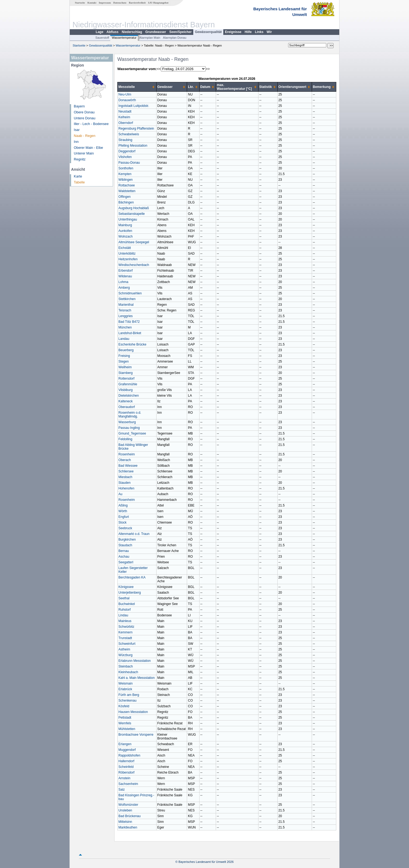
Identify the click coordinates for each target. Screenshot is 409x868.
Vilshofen (125, 157)
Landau (124, 339)
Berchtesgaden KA (132, 577)
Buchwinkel (127, 604)
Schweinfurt (127, 644)
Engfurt (124, 517)
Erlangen (125, 744)
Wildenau (125, 276)
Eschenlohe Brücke (132, 344)
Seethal (124, 598)
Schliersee (126, 471)
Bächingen (126, 202)
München (125, 327)
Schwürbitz (126, 627)
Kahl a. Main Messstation (137, 678)
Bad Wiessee (128, 466)
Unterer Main (84, 153)
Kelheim (124, 117)
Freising (124, 356)
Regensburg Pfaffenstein (136, 129)
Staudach (125, 545)
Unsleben (125, 810)
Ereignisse (233, 32)
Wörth (123, 511)
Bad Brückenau (129, 816)
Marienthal (126, 305)
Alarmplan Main (150, 38)
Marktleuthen (128, 827)
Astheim (124, 649)
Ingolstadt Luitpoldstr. (134, 106)
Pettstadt (125, 718)
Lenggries (126, 316)
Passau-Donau (129, 163)
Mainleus (125, 621)
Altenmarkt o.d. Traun (134, 534)
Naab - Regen (85, 136)
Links (259, 32)
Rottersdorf (126, 379)
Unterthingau (128, 219)
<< (159, 69)
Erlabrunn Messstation (134, 661)
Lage (99, 32)
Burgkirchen (127, 540)
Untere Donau (85, 118)
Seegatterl (126, 562)
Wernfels (125, 723)
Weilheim (125, 367)
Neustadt (125, 111)
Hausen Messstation (133, 712)
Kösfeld (124, 706)
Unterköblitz (127, 254)
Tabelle (79, 182)
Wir (269, 32)
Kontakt (92, 3)
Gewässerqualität (208, 32)
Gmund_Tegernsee (132, 433)
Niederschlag (132, 32)
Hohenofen (126, 488)
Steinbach (126, 666)
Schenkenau (127, 701)
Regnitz (80, 159)
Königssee (126, 587)
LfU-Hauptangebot (158, 3)
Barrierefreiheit (137, 3)
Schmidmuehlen (130, 293)
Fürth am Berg (129, 695)
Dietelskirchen (129, 396)
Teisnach (125, 310)
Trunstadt (125, 638)
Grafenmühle (128, 384)
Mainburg (125, 225)
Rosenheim (127, 454)
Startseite (80, 3)
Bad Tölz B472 (129, 322)
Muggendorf (127, 750)
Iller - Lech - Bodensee (91, 124)
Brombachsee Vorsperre (136, 735)
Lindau (123, 615)
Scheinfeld (126, 767)
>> (208, 69)
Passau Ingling (129, 428)
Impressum (105, 3)
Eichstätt (125, 248)
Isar (77, 130)
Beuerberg (126, 350)
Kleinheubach (128, 672)
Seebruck (125, 528)
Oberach (125, 460)
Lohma (123, 282)
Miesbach (125, 477)
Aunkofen (125, 231)
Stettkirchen (127, 299)
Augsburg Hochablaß (134, 208)
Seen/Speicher (180, 32)
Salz (122, 790)
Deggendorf (127, 151)
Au (120, 494)
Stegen (124, 361)
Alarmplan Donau (175, 38)
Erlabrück (125, 689)
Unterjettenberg (130, 593)
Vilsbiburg (125, 390)
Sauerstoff (102, 38)
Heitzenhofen (128, 259)
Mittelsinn (125, 822)
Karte (78, 176)
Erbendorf (126, 271)
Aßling (123, 505)
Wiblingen (126, 180)
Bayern (79, 106)
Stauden (124, 483)
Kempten (125, 174)
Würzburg (125, 655)
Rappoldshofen (129, 755)
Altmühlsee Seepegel (134, 242)
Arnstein (124, 778)
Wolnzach (125, 236)
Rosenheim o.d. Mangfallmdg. (130, 415)
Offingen (124, 197)
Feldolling (125, 439)
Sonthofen (126, 168)
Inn (76, 142)
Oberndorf (126, 123)
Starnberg (126, 373)
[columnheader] (137, 87)
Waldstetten (127, 191)
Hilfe (248, 32)
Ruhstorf (124, 610)
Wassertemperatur (124, 38)
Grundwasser (156, 32)
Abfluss (112, 32)
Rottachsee (127, 185)
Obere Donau (84, 112)
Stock (122, 522)
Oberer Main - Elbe (88, 148)
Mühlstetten (127, 729)
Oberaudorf (127, 407)
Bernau (124, 551)
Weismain (125, 683)
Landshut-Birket (130, 333)
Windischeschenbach (134, 265)
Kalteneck (126, 401)
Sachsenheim (128, 784)
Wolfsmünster (128, 805)
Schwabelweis (129, 134)
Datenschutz (120, 3)
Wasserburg (127, 422)
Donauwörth (127, 100)
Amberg (124, 288)
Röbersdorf (126, 772)
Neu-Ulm (125, 94)
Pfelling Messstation (133, 146)
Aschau (124, 557)
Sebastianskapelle (132, 214)
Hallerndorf (126, 761)
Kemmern (125, 632)
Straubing (125, 140)
